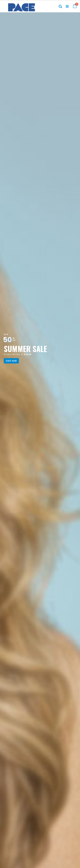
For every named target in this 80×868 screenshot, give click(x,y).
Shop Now (11, 361)
